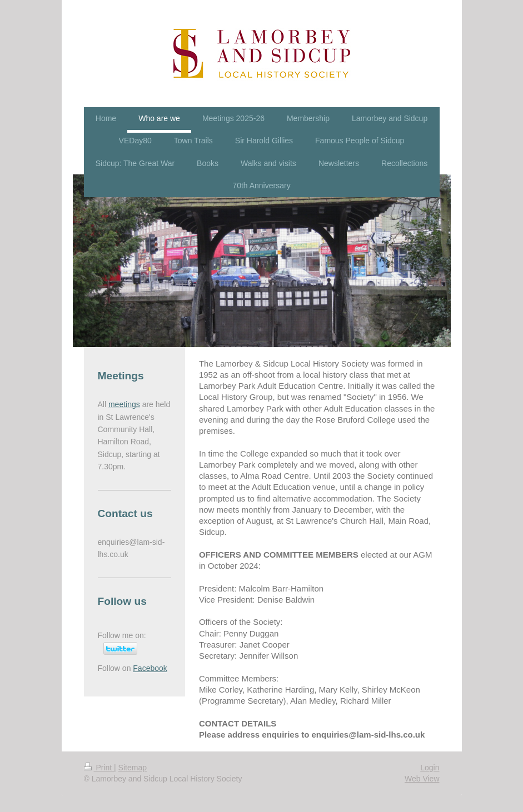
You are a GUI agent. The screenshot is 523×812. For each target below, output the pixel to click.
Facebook (150, 668)
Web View (422, 779)
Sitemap (133, 768)
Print (99, 768)
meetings (124, 404)
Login (430, 768)
